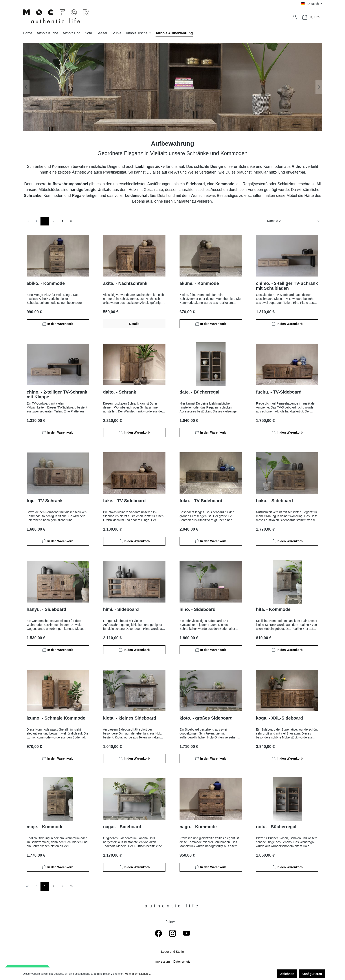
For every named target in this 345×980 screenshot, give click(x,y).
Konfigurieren (312, 974)
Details (134, 324)
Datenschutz (182, 962)
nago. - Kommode (198, 827)
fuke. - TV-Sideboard (124, 501)
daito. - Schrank (120, 392)
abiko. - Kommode (46, 283)
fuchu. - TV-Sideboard (279, 392)
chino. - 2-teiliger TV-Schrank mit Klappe (57, 394)
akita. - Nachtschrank (125, 283)
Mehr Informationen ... (138, 974)
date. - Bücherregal (199, 392)
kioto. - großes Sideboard (206, 718)
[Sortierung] (294, 221)
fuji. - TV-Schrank (45, 501)
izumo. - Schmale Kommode (56, 718)
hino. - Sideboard (197, 609)
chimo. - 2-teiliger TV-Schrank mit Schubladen (287, 286)
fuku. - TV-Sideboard (201, 501)
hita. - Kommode (273, 609)
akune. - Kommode (199, 283)
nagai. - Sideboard (122, 827)
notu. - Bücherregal (276, 827)
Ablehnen (287, 974)
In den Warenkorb (58, 324)
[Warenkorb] (311, 17)
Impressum (162, 962)
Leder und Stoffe (172, 952)
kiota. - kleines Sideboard (130, 718)
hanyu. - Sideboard (46, 609)
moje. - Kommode (45, 827)
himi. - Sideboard (121, 609)
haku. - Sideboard (275, 501)
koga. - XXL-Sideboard (280, 718)
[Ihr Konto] (295, 17)
